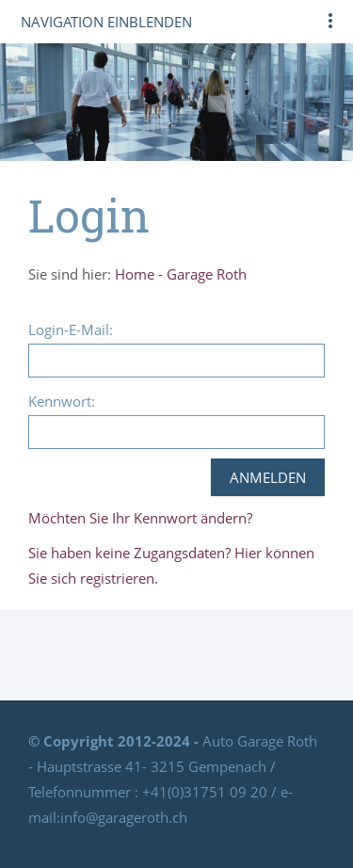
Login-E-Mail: (71, 330)
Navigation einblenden (106, 22)
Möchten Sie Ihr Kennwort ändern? (140, 518)
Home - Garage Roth (181, 274)
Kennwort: (62, 401)
